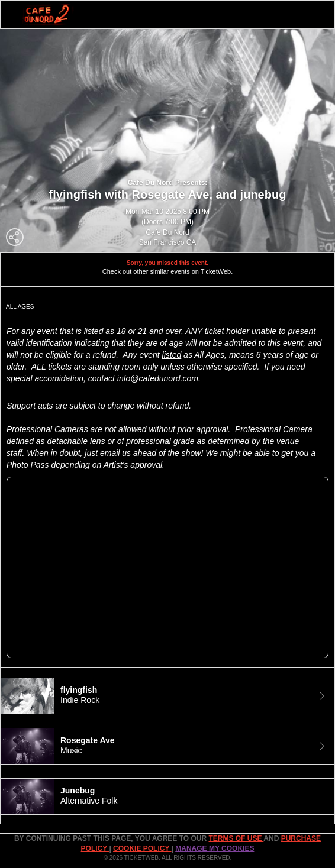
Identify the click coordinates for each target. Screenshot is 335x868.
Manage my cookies (215, 848)
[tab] (167, 696)
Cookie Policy (142, 848)
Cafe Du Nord (167, 232)
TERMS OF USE (236, 838)
